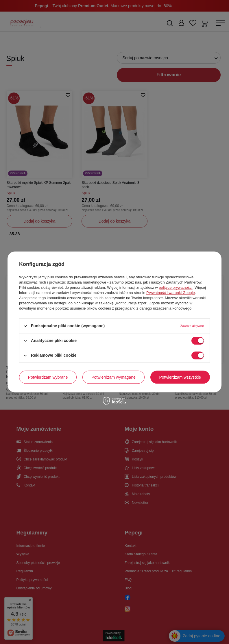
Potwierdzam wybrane (48, 377)
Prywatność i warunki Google (171, 293)
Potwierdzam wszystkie (180, 377)
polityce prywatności (176, 287)
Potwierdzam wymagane (113, 377)
